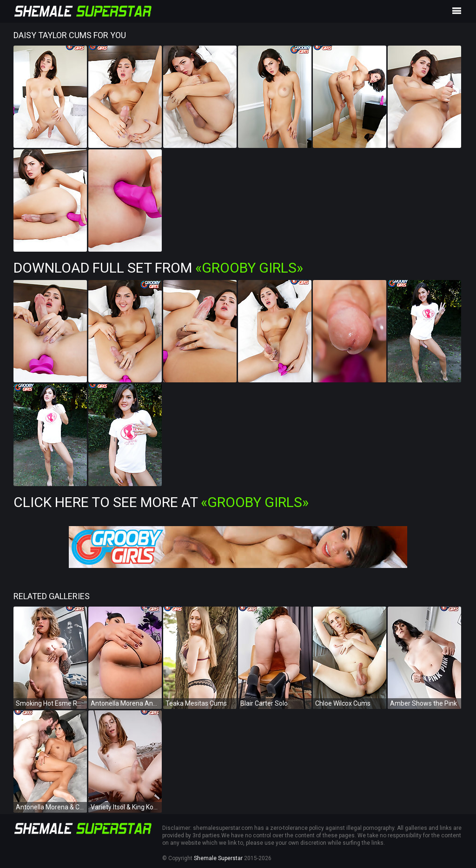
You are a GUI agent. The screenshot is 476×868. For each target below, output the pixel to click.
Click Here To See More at (161, 502)
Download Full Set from (158, 268)
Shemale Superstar (218, 858)
